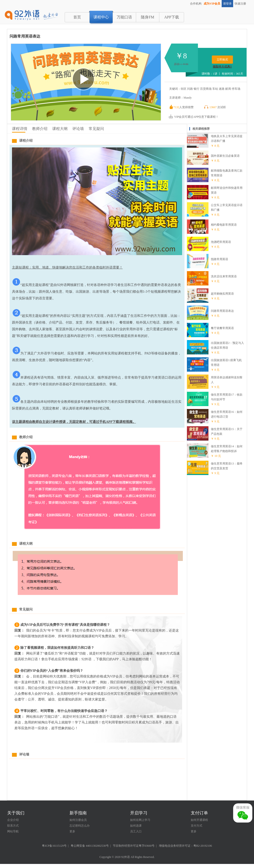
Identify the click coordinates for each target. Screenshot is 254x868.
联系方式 (13, 826)
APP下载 (171, 17)
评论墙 (78, 129)
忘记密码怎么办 (80, 826)
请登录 (227, 4)
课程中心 (101, 17)
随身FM (147, 17)
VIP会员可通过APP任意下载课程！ (194, 117)
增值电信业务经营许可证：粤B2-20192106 (185, 846)
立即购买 (222, 60)
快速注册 (240, 4)
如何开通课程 (199, 820)
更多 (72, 831)
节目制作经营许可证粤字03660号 (134, 846)
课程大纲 (60, 129)
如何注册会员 (78, 820)
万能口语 (124, 17)
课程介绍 (26, 141)
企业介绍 (13, 820)
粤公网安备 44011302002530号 (90, 846)
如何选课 (136, 826)
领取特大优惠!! (222, 67)
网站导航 (13, 831)
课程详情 (20, 129)
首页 (77, 17)
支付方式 (196, 826)
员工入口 (136, 831)
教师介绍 (40, 129)
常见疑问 (96, 129)
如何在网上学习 (140, 820)
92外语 (126, 857)
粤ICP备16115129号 (54, 846)
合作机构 (196, 4)
